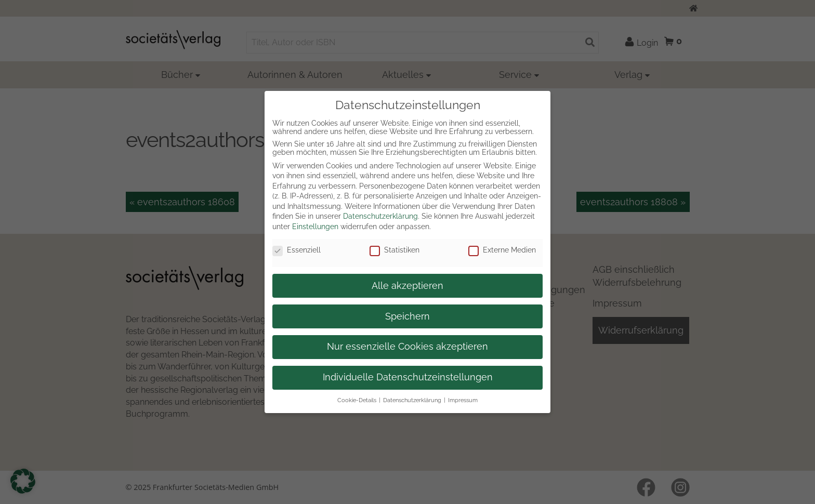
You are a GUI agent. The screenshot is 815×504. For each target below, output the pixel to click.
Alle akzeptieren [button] (407, 286)
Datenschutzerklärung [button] (412, 400)
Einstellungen (315, 227)
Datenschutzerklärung (380, 216)
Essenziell (297, 250)
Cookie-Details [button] (357, 400)
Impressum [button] (463, 400)
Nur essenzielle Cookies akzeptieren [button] (407, 347)
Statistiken (395, 250)
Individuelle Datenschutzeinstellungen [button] (408, 377)
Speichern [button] (407, 316)
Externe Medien (502, 250)
